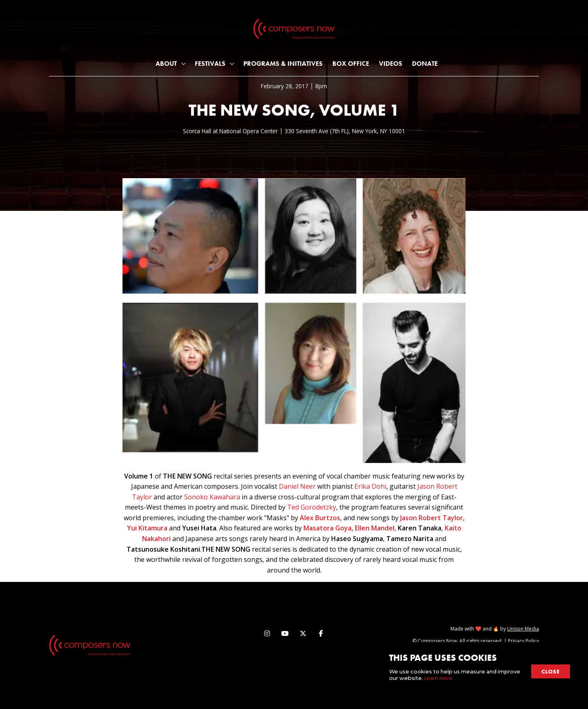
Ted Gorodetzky (312, 507)
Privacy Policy (523, 641)
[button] (170, 64)
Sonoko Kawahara (212, 497)
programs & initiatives (283, 64)
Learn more (438, 678)
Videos (391, 64)
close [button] (551, 671)
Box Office (351, 64)
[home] (294, 31)
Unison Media (523, 629)
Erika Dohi (370, 486)
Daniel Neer (297, 486)
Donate (425, 64)
